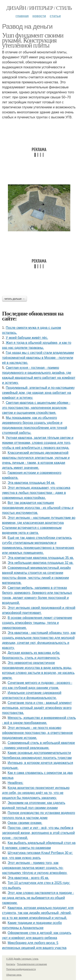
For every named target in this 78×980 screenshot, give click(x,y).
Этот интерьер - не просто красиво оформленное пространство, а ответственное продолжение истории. (37, 733)
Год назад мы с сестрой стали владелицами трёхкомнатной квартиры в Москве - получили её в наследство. (38, 358)
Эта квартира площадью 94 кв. (32, 483)
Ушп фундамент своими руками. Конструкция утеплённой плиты (33, 40)
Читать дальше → (15, 299)
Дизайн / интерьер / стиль (39, 8)
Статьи (55, 16)
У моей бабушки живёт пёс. (27, 338)
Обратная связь (14, 975)
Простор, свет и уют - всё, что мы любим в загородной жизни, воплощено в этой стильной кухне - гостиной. (38, 833)
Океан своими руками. (25, 823)
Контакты (11, 964)
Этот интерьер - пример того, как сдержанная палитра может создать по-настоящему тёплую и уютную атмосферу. (35, 868)
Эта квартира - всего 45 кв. (28, 878)
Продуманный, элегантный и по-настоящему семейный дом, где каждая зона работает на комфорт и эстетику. (38, 393)
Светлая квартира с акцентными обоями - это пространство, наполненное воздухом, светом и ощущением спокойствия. (36, 408)
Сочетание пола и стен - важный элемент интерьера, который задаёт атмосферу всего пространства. (37, 708)
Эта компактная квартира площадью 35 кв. (41, 558)
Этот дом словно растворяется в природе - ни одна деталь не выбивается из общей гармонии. (38, 898)
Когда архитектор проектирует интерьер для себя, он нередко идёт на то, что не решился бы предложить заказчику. (36, 793)
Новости (39, 16)
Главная (22, 16)
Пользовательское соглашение (32, 964)
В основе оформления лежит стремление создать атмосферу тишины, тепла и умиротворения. (37, 623)
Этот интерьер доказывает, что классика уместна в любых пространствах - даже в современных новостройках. (36, 493)
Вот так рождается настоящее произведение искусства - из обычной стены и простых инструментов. (38, 508)
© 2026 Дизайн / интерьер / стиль (22, 959)
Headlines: (16, 783)
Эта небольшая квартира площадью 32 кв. (41, 563)
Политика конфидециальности (21, 969)
